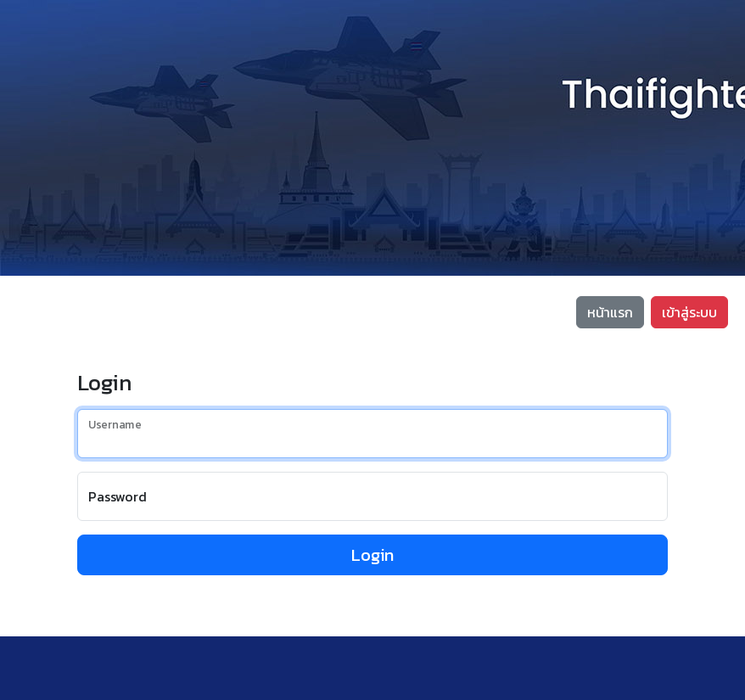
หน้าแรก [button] (610, 312)
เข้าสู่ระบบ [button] (689, 312)
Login (372, 555)
